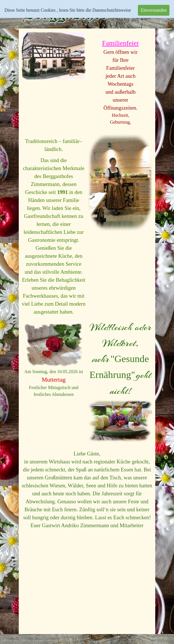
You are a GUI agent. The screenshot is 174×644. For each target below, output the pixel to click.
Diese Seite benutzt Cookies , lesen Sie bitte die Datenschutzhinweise (68, 10)
